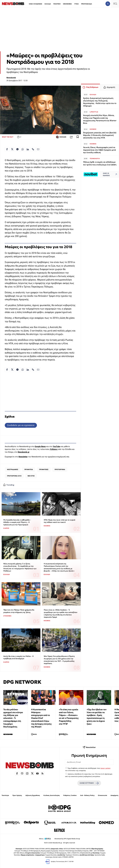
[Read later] (78, 137)
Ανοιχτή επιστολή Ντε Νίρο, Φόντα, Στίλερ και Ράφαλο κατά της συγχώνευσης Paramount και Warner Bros (100, 119)
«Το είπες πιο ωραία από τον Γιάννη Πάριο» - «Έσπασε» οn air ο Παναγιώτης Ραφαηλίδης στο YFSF (69, 717)
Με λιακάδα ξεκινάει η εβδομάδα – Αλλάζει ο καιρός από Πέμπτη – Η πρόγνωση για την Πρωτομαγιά (17, 522)
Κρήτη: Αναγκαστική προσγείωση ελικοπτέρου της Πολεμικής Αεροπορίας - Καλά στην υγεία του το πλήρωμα (100, 102)
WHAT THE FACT (8, 137)
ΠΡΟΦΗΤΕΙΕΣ (44, 469)
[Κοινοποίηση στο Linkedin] (28, 149)
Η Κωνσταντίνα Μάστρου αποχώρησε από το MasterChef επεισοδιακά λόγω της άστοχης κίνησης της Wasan (41, 718)
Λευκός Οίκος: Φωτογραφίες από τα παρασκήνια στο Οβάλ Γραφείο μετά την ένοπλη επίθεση (99, 150)
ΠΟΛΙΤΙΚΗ (57, 4)
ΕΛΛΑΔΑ (48, 4)
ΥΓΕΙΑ (76, 4)
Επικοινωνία (103, 795)
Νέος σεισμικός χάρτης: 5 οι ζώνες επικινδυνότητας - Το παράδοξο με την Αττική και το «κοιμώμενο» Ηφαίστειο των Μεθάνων (20, 567)
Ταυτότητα (5, 795)
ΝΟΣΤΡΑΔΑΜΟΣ (13, 469)
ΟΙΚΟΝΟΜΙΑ (67, 4)
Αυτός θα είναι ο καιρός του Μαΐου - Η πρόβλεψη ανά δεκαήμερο (18, 657)
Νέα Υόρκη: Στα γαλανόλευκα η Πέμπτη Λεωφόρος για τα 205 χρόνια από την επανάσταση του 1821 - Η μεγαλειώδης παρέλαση (59, 660)
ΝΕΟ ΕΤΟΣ (31, 476)
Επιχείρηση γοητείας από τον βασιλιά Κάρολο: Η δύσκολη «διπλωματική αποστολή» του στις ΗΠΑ (100, 135)
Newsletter (23, 457)
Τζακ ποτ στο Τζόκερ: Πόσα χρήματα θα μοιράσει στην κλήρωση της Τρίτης (19, 611)
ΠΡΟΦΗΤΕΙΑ (29, 469)
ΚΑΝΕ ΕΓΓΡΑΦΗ (89, 783)
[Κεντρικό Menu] (115, 4)
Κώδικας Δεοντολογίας (52, 795)
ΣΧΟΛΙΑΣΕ (61, 137)
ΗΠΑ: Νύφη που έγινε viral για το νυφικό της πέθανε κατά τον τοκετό (59, 521)
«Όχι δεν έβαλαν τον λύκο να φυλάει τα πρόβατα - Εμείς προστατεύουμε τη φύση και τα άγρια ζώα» (97, 717)
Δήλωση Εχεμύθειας (33, 795)
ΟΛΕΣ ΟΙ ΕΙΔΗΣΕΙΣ (35, 4)
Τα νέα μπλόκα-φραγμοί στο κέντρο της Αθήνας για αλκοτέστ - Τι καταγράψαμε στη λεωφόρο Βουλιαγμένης (13, 718)
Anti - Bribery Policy (87, 795)
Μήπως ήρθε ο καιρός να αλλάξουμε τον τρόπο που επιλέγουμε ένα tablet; (100, 163)
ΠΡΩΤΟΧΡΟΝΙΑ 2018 (14, 476)
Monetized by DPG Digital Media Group (67, 839)
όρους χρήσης (106, 768)
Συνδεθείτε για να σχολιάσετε (21, 425)
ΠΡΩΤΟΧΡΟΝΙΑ (60, 469)
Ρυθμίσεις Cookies (70, 795)
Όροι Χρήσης (17, 795)
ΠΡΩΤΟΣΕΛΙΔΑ (87, 4)
